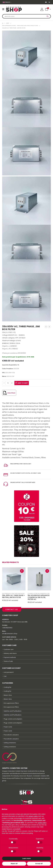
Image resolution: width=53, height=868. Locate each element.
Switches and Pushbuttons (13, 711)
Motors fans (8, 695)
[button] (50, 808)
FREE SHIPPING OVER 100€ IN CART (21, 464)
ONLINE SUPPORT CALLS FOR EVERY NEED (23, 482)
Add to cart (23, 383)
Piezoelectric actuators (11, 735)
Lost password (9, 672)
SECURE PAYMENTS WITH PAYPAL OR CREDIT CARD (26, 473)
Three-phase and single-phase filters (24, 594)
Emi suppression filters (8, 594)
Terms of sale (8, 661)
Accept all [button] (39, 864)
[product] (14, 579)
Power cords (8, 727)
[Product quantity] (8, 383)
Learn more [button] (26, 858)
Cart (5, 676)
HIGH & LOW (10, 376)
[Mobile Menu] (4, 9)
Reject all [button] (14, 864)
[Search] (48, 16)
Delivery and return (10, 653)
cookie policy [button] (42, 823)
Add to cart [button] (22, 571)
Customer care (9, 649)
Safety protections (10, 743)
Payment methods (10, 657)
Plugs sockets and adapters (13, 719)
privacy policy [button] (33, 816)
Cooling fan (7, 687)
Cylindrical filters (32, 594)
